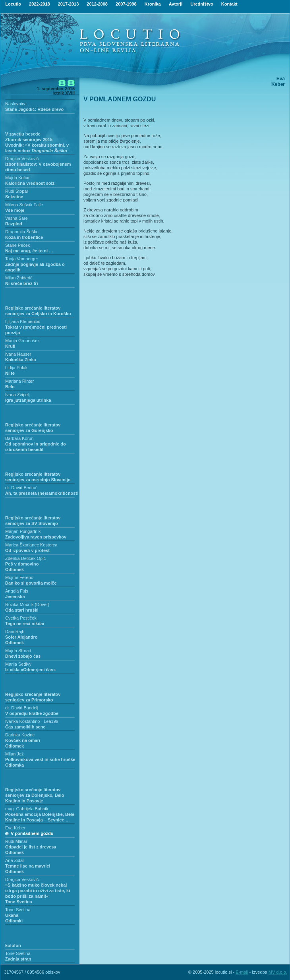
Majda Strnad (18, 651)
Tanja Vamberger (22, 259)
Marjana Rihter (19, 381)
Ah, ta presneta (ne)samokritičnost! (42, 493)
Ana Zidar (15, 860)
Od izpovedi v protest (27, 550)
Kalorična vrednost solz (30, 183)
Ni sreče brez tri (22, 283)
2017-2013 (69, 4)
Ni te (10, 373)
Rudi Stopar (17, 191)
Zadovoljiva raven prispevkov (36, 537)
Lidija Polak (16, 368)
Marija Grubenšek (22, 341)
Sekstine (14, 197)
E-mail (242, 972)
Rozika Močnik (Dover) (27, 604)
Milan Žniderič (19, 278)
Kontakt (229, 4)
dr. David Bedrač (21, 488)
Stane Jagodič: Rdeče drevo (34, 109)
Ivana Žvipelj (17, 395)
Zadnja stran (18, 959)
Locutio (13, 4)
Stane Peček (17, 245)
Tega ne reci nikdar (25, 624)
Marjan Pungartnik (23, 531)
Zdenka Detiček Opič (25, 558)
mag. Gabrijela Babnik (27, 809)
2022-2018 (40, 4)
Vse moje (15, 210)
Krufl (10, 346)
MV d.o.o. (278, 972)
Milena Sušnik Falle (24, 205)
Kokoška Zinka (21, 360)
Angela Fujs (17, 591)
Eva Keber (15, 828)
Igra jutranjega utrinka (28, 400)
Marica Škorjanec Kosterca (31, 545)
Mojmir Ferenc (19, 577)
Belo (10, 387)
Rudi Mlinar (16, 841)
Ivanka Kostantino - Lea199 (32, 721)
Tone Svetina (18, 910)
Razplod (14, 224)
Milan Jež (14, 754)
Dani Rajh (15, 631)
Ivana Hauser (18, 354)
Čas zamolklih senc (25, 727)
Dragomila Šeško (22, 232)
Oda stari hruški (22, 610)
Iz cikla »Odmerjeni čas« (30, 670)
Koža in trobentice (24, 237)
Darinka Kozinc (20, 735)
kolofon (13, 945)
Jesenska (15, 597)
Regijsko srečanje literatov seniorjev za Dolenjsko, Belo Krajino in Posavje (35, 795)
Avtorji (176, 4)
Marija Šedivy (18, 664)
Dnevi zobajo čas (23, 656)
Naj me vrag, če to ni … (29, 251)
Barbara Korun (19, 438)
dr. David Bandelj (22, 708)
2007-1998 (126, 4)
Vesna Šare (16, 218)
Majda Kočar (17, 178)
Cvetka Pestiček (21, 618)
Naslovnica (16, 104)
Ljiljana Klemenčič (23, 322)
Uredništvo (202, 4)
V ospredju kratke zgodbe (32, 713)
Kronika (153, 4)
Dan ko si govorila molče (31, 583)
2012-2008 (97, 4)
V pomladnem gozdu (32, 833)
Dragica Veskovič (22, 159)
